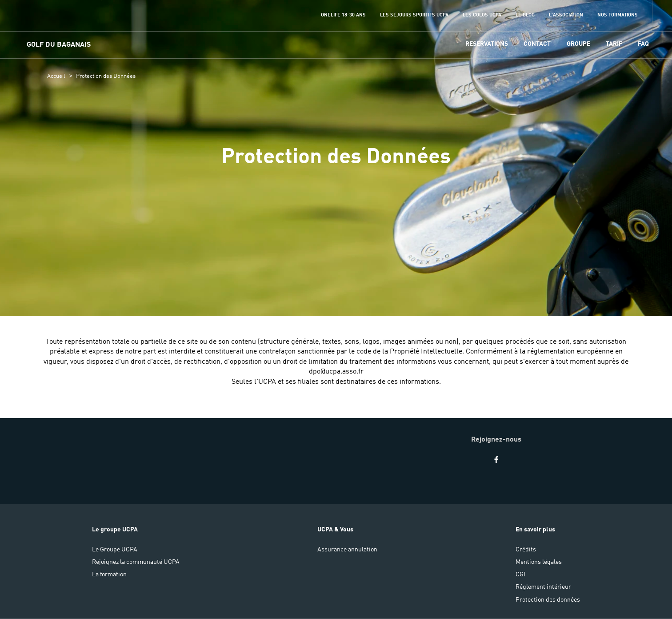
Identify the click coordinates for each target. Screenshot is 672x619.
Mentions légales (539, 562)
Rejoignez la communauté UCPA (136, 562)
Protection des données (548, 600)
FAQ (643, 44)
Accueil (56, 76)
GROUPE (578, 44)
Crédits (526, 550)
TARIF (614, 44)
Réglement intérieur (543, 587)
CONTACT (537, 44)
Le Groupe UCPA (115, 550)
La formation (109, 575)
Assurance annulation (347, 550)
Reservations (487, 44)
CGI (520, 575)
